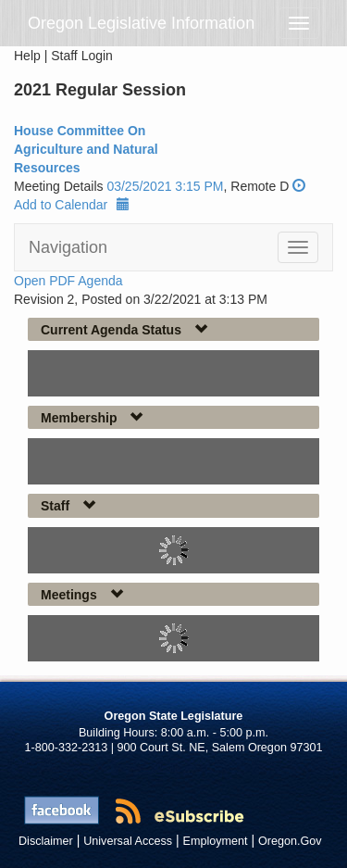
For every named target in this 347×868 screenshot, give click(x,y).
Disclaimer (46, 841)
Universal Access (128, 841)
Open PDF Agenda (68, 281)
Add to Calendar (72, 205)
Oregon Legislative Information (141, 23)
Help (27, 56)
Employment (216, 841)
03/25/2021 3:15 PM (165, 186)
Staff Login (82, 56)
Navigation (68, 247)
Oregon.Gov (290, 841)
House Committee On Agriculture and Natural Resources (86, 149)
